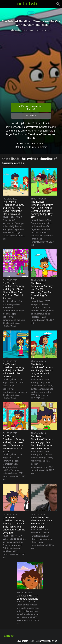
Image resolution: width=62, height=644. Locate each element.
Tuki (32, 641)
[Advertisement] (31, 66)
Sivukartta (23, 641)
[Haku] (58, 4)
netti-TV (9, 636)
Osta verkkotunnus (46, 641)
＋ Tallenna (31, 115)
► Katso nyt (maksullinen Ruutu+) (31, 107)
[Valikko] (4, 4)
